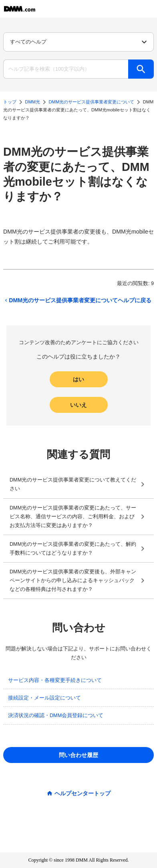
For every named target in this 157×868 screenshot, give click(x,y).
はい (78, 379)
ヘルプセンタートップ (83, 793)
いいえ (78, 405)
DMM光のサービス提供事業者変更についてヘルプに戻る (77, 300)
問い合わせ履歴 (78, 755)
